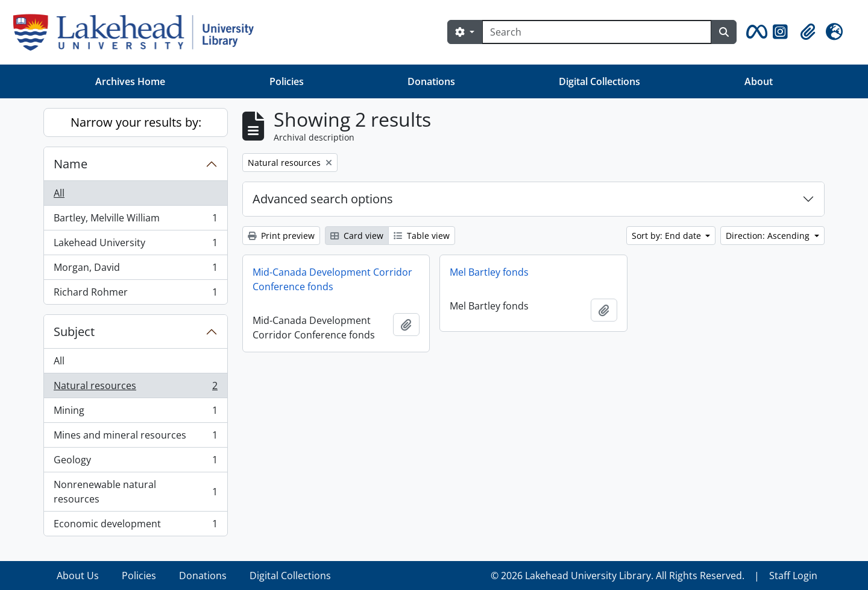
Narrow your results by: (136, 122)
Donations (431, 81)
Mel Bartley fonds (489, 272)
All (59, 193)
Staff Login (793, 576)
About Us (78, 576)
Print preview (281, 236)
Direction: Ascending (769, 236)
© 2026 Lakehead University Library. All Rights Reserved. (618, 576)
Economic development (135, 526)
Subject (74, 331)
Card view (357, 236)
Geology (135, 462)
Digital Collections (599, 81)
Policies (287, 81)
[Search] (597, 32)
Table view (422, 236)
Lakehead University (135, 245)
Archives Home (130, 81)
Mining (135, 413)
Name (71, 164)
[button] (755, 32)
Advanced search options (323, 199)
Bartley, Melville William (135, 220)
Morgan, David (135, 270)
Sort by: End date (668, 236)
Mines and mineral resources (135, 438)
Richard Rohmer (135, 294)
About (759, 81)
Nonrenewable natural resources (135, 492)
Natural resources (135, 388)
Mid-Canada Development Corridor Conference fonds (332, 279)
